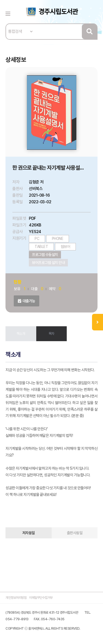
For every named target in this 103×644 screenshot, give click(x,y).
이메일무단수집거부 (41, 598)
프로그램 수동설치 (45, 255)
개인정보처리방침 (16, 598)
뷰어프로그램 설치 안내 (48, 263)
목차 (51, 334)
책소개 (21, 334)
